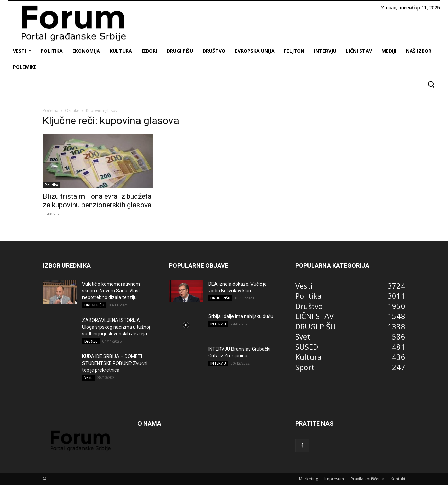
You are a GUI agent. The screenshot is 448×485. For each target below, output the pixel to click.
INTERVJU (218, 324)
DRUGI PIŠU (94, 305)
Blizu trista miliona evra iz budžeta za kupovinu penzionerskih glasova (97, 201)
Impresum (334, 479)
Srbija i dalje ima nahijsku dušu (241, 316)
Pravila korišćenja (367, 479)
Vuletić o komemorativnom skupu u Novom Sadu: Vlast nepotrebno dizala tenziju (111, 291)
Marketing (309, 479)
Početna (51, 110)
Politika (51, 185)
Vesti (88, 377)
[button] (431, 84)
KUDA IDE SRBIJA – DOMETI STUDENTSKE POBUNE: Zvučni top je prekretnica (115, 363)
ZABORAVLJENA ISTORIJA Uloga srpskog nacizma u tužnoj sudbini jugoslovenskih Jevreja (116, 327)
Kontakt (398, 479)
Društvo (91, 341)
